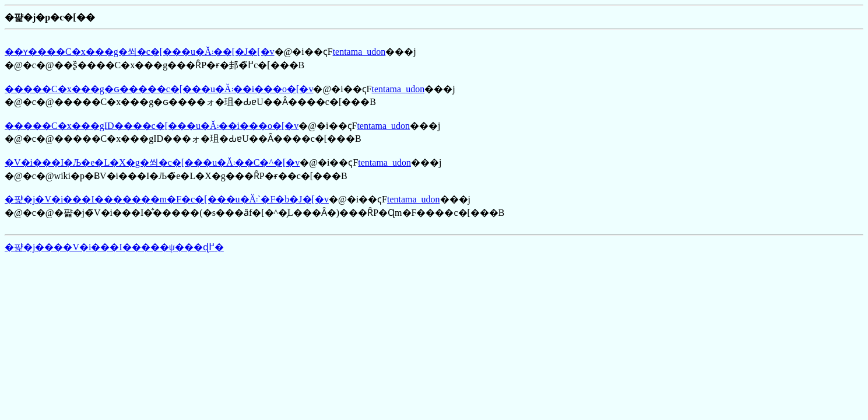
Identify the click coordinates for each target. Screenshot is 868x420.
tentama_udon (359, 52)
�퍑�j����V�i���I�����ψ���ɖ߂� (114, 247)
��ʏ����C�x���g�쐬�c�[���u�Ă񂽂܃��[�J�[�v (140, 52)
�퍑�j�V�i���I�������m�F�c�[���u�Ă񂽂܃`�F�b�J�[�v (167, 199)
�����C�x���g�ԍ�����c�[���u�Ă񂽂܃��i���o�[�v (159, 89)
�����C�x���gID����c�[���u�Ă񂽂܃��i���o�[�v (152, 126)
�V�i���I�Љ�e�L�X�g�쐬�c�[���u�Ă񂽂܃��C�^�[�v (152, 162)
